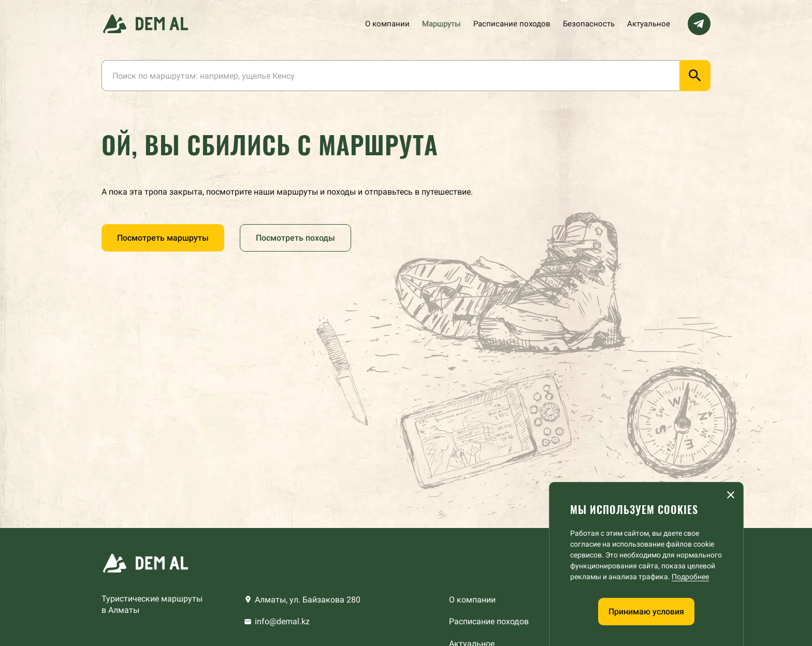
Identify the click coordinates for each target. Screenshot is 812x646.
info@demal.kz (282, 621)
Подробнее (690, 577)
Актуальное (649, 24)
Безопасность (589, 24)
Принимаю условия (646, 612)
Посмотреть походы (295, 238)
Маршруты (441, 24)
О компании (387, 24)
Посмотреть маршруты (163, 238)
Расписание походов (512, 24)
